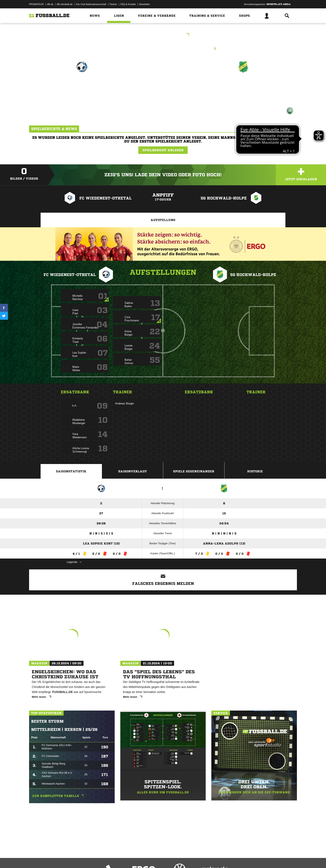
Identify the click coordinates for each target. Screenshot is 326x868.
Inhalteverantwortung (126, 858)
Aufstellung (163, 220)
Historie (255, 471)
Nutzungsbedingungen (82, 858)
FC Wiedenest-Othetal (82, 85)
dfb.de (50, 4)
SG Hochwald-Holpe (243, 85)
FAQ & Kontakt (128, 4)
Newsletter (144, 4)
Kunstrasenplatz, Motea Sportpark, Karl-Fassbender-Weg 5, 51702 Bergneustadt (163, 49)
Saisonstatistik (71, 471)
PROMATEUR (36, 4)
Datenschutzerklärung (56, 858)
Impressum (35, 858)
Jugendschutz (104, 858)
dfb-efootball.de (65, 4)
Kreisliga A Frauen (163, 35)
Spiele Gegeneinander (194, 471)
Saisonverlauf (133, 471)
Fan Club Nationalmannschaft (91, 4)
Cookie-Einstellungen (152, 858)
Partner (113, 4)
